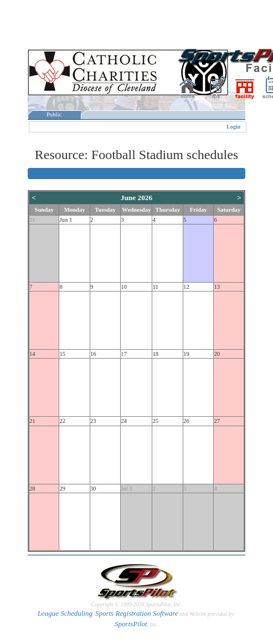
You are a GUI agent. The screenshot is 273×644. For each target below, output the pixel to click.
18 (155, 354)
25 (155, 421)
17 (124, 354)
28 (32, 489)
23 (93, 421)
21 (32, 421)
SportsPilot (131, 624)
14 (32, 354)
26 (186, 421)
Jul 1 (126, 489)
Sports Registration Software (137, 613)
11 (155, 287)
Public (54, 114)
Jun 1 (66, 220)
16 (93, 354)
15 (62, 354)
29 (62, 489)
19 (186, 354)
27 (217, 421)
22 (62, 421)
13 (217, 287)
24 (124, 421)
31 (32, 220)
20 (217, 354)
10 (124, 287)
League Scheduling (65, 613)
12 (186, 287)
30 (93, 489)
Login (233, 127)
